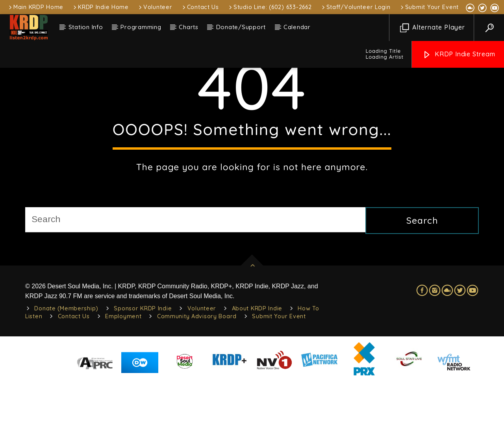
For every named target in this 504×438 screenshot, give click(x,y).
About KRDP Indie (257, 365)
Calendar (297, 27)
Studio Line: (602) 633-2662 (270, 7)
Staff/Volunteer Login (356, 7)
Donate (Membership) (66, 365)
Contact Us (200, 7)
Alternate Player (433, 28)
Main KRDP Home (35, 7)
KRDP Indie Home (100, 7)
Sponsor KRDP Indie (143, 365)
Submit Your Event (429, 7)
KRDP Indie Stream (459, 55)
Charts (189, 27)
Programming (141, 27)
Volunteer (155, 7)
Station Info (86, 27)
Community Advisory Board (197, 373)
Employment (123, 373)
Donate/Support (241, 27)
